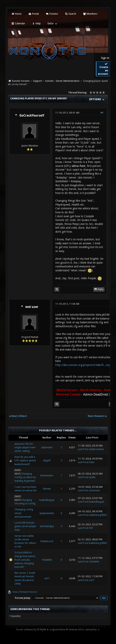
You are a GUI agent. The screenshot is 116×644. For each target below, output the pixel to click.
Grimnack (94, 490)
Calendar (18, 23)
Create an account (103, 69)
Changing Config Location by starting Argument (25, 477)
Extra (50, 23)
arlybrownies (97, 449)
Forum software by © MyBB (31, 630)
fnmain (47, 489)
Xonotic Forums (21, 81)
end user (32, 307)
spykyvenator (47, 513)
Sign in (105, 58)
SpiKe (92, 477)
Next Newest (96, 416)
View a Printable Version (25, 592)
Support (37, 81)
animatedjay (47, 526)
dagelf (47, 460)
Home (16, 14)
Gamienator (47, 475)
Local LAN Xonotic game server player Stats (25, 526)
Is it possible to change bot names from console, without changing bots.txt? (25, 560)
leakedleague (47, 500)
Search (70, 14)
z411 (47, 578)
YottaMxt (47, 560)
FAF (91, 528)
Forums (52, 14)
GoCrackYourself (32, 116)
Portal (34, 14)
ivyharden (47, 447)
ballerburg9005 (98, 515)
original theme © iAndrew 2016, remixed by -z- (75, 630)
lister (92, 462)
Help (36, 23)
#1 (102, 113)
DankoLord (47, 541)
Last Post (83, 449)
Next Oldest (19, 416)
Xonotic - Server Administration (62, 81)
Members (90, 14)
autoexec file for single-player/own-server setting (25, 447)
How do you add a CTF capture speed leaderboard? (25, 460)
